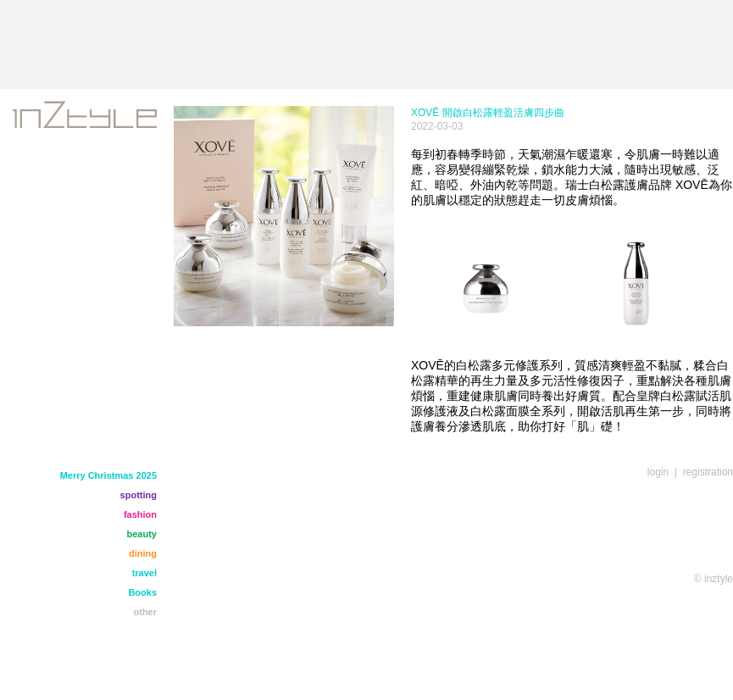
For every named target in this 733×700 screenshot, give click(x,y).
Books (142, 592)
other (146, 612)
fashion (140, 514)
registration (708, 472)
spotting (139, 495)
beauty (142, 534)
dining (143, 553)
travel (144, 573)
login (658, 472)
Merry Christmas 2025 (108, 475)
